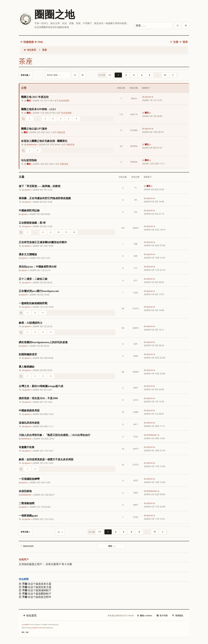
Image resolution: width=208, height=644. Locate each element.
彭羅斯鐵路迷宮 (28, 354)
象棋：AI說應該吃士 (31, 323)
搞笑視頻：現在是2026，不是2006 (38, 398)
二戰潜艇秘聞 (27, 503)
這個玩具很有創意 (29, 423)
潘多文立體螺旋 (28, 254)
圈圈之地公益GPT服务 (34, 129)
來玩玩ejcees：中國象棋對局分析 (38, 267)
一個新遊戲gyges (28, 516)
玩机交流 (61, 132)
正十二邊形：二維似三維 (33, 279)
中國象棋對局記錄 (29, 211)
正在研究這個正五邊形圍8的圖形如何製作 (43, 242)
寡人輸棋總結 (27, 367)
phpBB (26, 625)
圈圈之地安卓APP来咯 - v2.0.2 (38, 109)
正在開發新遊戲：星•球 (32, 223)
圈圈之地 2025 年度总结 (35, 97)
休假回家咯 (25, 491)
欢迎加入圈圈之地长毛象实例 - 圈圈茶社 (44, 141)
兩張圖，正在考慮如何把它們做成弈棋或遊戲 (45, 198)
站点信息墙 (64, 101)
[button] (110, 75)
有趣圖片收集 (27, 447)
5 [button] (149, 75)
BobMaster (32, 145)
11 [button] (165, 75)
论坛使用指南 (29, 160)
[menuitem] (39, 42)
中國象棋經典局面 (29, 411)
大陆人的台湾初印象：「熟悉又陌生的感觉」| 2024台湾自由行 (55, 435)
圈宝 (29, 101)
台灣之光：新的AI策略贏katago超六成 (41, 386)
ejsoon (148, 97)
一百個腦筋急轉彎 (29, 479)
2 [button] (126, 75)
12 (74, 232)
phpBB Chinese (37, 628)
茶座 (26, 61)
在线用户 (24, 560)
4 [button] (142, 75)
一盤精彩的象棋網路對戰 (33, 303)
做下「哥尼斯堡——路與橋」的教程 (40, 186)
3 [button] (134, 75)
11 (66, 232)
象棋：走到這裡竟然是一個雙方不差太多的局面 (46, 459)
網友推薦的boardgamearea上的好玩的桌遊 (43, 342)
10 (58, 232)
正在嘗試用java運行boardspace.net (39, 291)
